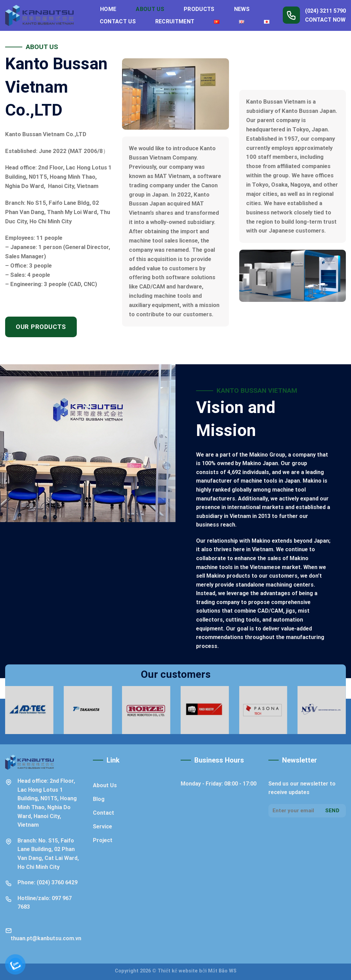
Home (108, 9)
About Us (150, 9)
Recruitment (175, 21)
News (242, 9)
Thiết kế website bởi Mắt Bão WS (197, 971)
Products (199, 9)
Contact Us (118, 21)
